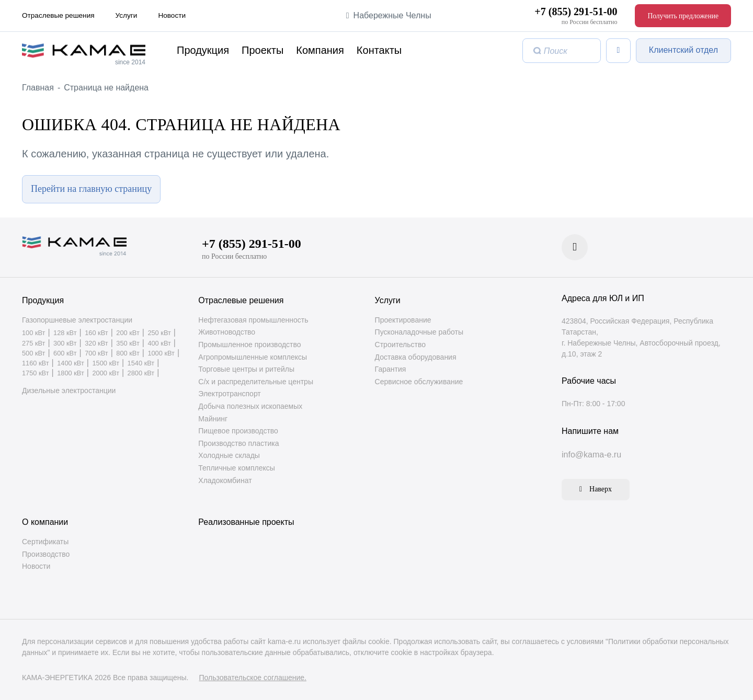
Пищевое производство (238, 431)
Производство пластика (238, 443)
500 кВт (33, 354)
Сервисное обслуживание (419, 382)
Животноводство (227, 332)
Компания (320, 51)
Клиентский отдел (683, 50)
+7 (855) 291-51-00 (576, 12)
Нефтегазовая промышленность (253, 320)
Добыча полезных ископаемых (250, 406)
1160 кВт (36, 364)
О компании (45, 522)
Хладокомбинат (225, 480)
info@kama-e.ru (591, 455)
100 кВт (33, 334)
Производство (46, 554)
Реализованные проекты (246, 522)
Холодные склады (229, 456)
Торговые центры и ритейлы (246, 370)
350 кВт (128, 344)
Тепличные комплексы (236, 468)
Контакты (379, 51)
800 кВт (128, 354)
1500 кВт (106, 364)
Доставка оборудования (416, 357)
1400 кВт (71, 364)
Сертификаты (45, 542)
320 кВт (96, 344)
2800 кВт (141, 374)
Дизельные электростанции (69, 391)
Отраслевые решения (58, 15)
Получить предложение (683, 16)
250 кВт (159, 334)
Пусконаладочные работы (419, 332)
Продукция (203, 51)
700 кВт (96, 354)
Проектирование (403, 320)
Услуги (127, 15)
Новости (172, 15)
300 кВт (65, 344)
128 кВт (65, 334)
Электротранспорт (230, 394)
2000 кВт (106, 374)
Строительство (400, 345)
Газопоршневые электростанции (77, 320)
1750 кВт (36, 374)
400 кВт (159, 344)
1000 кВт (161, 354)
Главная (38, 88)
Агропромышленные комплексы (253, 357)
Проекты (263, 51)
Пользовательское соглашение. (253, 678)
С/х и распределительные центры (256, 382)
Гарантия (391, 370)
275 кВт (33, 344)
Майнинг (213, 419)
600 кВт (65, 354)
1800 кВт (71, 374)
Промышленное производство (249, 345)
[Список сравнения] (618, 50)
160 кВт (96, 334)
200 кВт (128, 334)
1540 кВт (141, 364)
